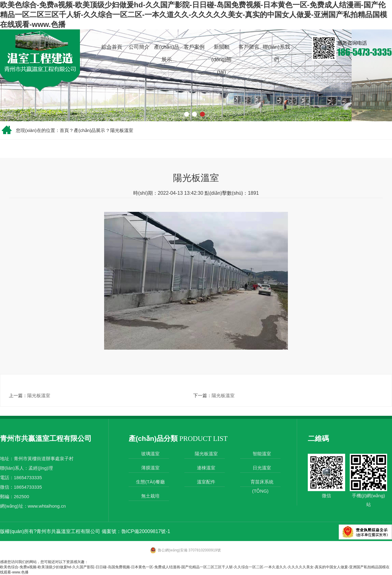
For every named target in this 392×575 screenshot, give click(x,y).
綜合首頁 (112, 47)
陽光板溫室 (122, 130)
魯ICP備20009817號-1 (146, 531)
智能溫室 (262, 454)
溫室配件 (206, 482)
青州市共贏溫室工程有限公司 (68, 531)
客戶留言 (249, 47)
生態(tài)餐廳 (150, 482)
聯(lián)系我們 (276, 53)
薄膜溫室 (150, 468)
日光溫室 (262, 468)
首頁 (64, 130)
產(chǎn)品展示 (167, 53)
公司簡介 (139, 47)
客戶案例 (194, 47)
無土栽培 (150, 496)
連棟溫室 (206, 468)
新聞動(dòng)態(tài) (221, 60)
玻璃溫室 (150, 454)
